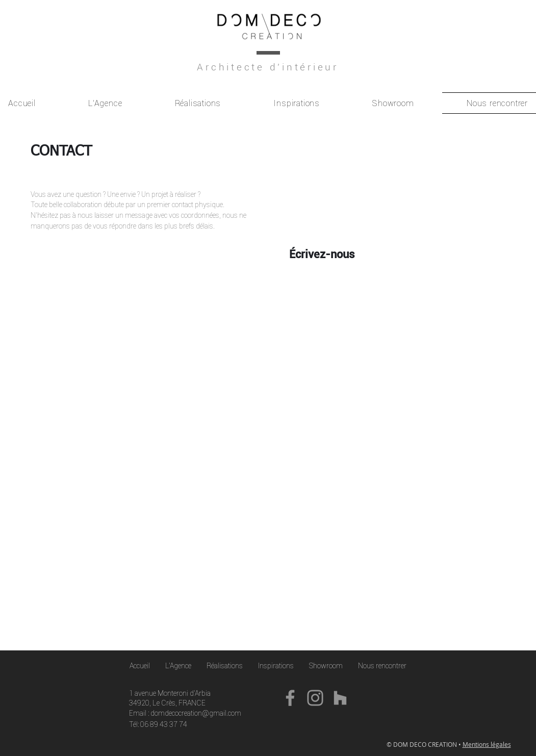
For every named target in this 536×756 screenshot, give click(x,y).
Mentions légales (487, 744)
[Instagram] (315, 698)
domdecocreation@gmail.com (196, 713)
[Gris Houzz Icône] (340, 698)
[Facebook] (290, 698)
